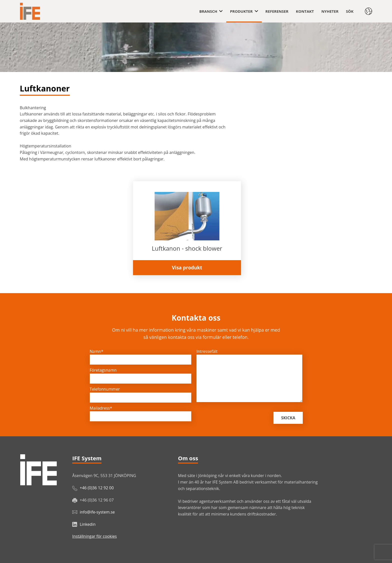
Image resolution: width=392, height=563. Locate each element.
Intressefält (207, 351)
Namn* (96, 351)
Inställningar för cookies (94, 536)
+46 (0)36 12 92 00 (97, 488)
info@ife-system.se (97, 512)
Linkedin (88, 524)
